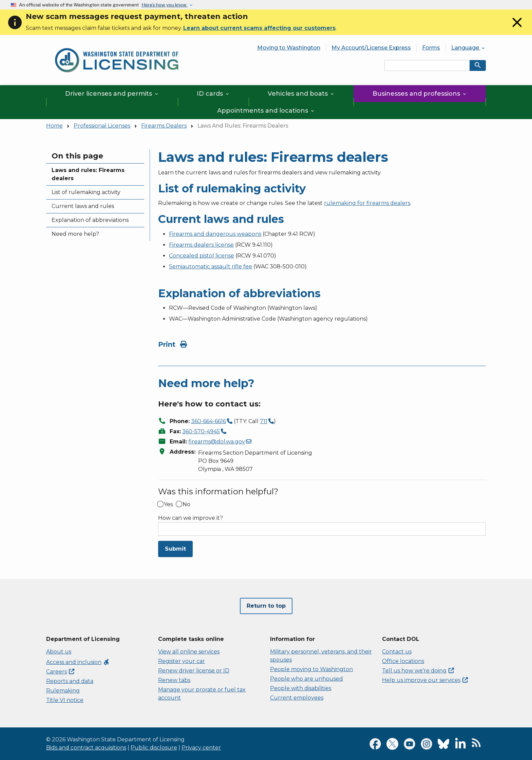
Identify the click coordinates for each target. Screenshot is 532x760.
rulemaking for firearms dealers (367, 203)
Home (54, 126)
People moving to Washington (311, 669)
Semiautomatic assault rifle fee (211, 267)
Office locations (403, 661)
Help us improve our (425, 680)
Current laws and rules (83, 206)
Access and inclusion (78, 662)
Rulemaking (63, 691)
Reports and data (70, 681)
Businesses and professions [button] (420, 94)
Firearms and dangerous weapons (215, 234)
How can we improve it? (191, 518)
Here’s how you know (165, 5)
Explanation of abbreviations (90, 220)
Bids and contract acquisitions (86, 748)
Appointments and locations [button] (266, 111)
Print (173, 344)
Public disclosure (154, 748)
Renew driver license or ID (194, 671)
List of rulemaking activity (86, 192)
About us (59, 652)
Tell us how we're (418, 671)
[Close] (517, 29)
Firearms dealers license (201, 245)
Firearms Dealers (164, 126)
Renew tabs (174, 680)
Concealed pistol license (202, 256)
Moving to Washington (289, 48)
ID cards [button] (213, 94)
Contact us (397, 652)
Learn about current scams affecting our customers (259, 28)
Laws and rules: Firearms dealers (88, 174)
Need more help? (75, 234)
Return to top (266, 606)
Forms (431, 48)
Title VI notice (65, 700)
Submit (175, 549)
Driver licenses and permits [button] (112, 94)
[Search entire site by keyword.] (427, 65)
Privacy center (201, 748)
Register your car (182, 661)
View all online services (189, 652)
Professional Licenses (102, 126)
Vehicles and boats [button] (301, 94)
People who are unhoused (307, 679)
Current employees (297, 698)
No (186, 505)
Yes (168, 505)
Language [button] (469, 48)
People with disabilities (301, 688)
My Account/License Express (371, 48)
